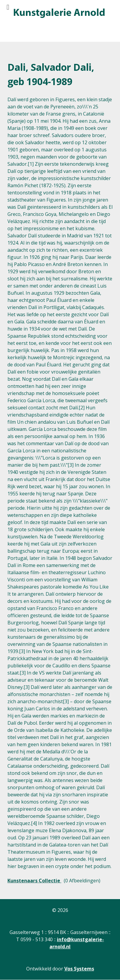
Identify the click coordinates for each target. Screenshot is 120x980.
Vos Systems (79, 969)
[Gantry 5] (59, 13)
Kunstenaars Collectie (34, 881)
